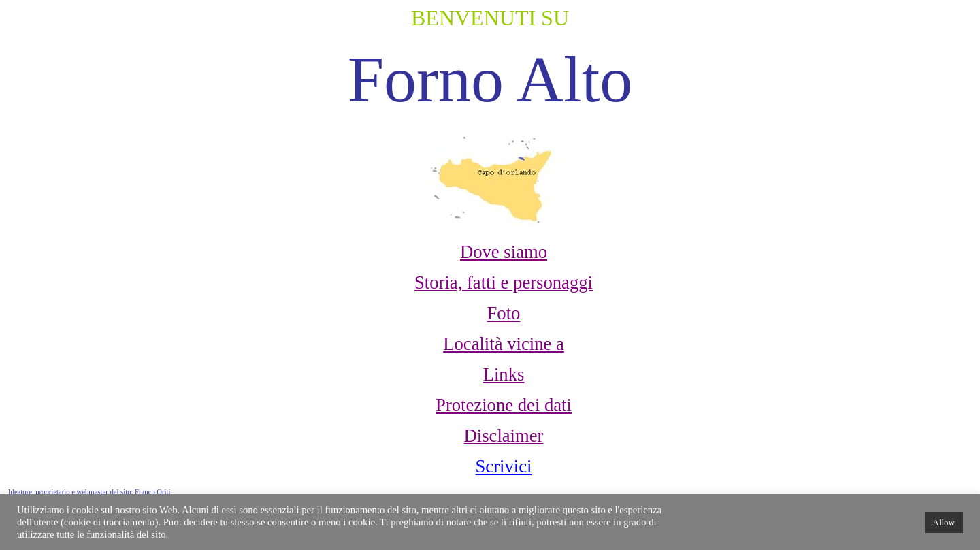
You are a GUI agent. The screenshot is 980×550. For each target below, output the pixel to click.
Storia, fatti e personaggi (504, 282)
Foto (504, 313)
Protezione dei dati (504, 405)
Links (504, 374)
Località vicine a (504, 344)
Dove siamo (504, 252)
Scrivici (504, 466)
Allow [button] (944, 522)
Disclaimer (504, 436)
